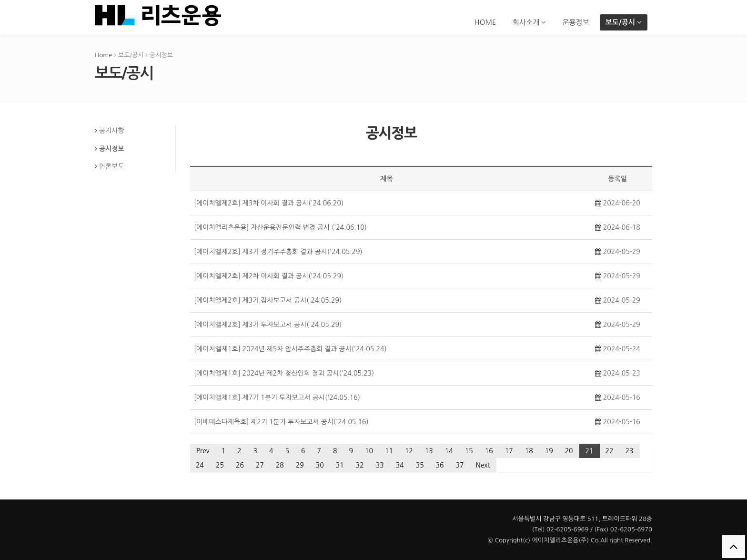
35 (420, 465)
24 (200, 465)
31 (340, 465)
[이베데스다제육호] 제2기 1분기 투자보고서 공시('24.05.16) (281, 422)
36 (440, 465)
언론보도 (112, 166)
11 (389, 451)
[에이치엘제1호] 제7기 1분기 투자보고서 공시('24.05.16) (277, 397)
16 (489, 451)
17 (509, 451)
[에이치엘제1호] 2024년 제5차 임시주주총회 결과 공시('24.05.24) (290, 349)
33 (380, 465)
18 (529, 451)
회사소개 (530, 22)
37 (460, 465)
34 (400, 465)
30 (320, 465)
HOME (485, 22)
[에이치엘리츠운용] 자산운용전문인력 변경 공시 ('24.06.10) (280, 227)
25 (220, 465)
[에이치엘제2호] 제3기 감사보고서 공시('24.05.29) (268, 300)
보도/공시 (624, 22)
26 (240, 465)
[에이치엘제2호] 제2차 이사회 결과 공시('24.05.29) (269, 276)
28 (280, 465)
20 (569, 451)
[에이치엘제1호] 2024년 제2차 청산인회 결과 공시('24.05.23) (284, 373)
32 (360, 465)
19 (549, 451)
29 (300, 465)
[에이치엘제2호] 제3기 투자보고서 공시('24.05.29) (268, 325)
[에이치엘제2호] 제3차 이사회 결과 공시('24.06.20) (269, 203)
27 (260, 465)
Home (103, 55)
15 (469, 451)
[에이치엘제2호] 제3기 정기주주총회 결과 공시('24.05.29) (278, 252)
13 (429, 451)
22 (610, 451)
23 (630, 451)
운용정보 (575, 22)
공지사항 (112, 131)
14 (449, 451)
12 (409, 451)
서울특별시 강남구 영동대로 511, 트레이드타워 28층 (582, 519)
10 (369, 451)
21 (590, 451)
